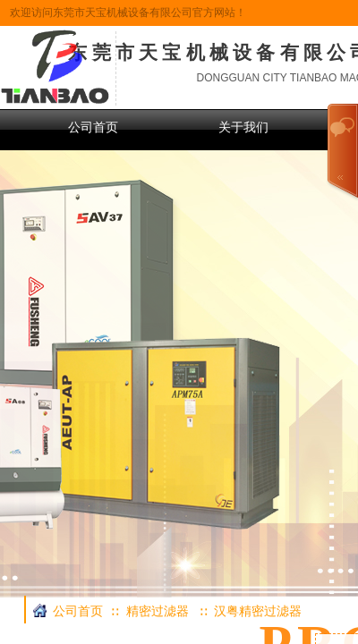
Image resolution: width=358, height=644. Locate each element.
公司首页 (93, 127)
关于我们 (243, 127)
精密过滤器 (158, 611)
